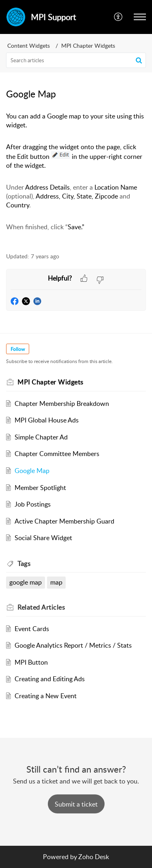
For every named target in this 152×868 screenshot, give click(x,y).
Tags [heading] (24, 564)
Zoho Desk (94, 857)
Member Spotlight (40, 488)
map (56, 582)
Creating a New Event (46, 696)
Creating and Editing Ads (50, 679)
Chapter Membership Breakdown (62, 403)
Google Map (32, 471)
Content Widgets (29, 45)
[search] (76, 60)
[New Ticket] (76, 804)
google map (26, 582)
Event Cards (32, 629)
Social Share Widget (43, 538)
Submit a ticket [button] (76, 804)
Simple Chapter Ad (41, 437)
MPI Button (31, 662)
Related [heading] (41, 607)
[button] (119, 17)
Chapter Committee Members (57, 454)
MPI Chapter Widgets (88, 45)
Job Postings (33, 504)
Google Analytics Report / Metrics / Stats (73, 645)
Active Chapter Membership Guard (64, 521)
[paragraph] (76, 178)
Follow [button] (18, 349)
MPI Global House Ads (47, 420)
